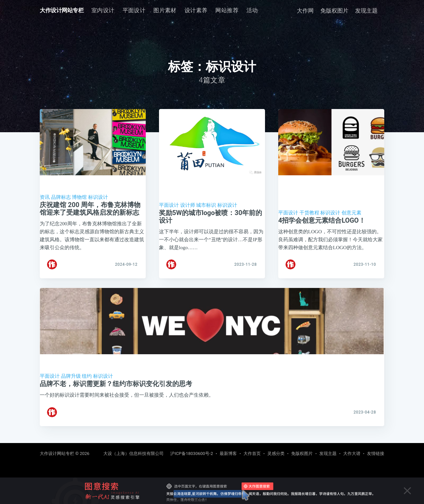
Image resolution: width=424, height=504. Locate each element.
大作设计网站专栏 (62, 10)
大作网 (305, 11)
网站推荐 (227, 10)
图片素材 (165, 10)
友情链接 (376, 453)
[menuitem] (103, 10)
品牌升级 (71, 380)
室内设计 (103, 10)
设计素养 (196, 10)
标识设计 (98, 197)
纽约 (87, 380)
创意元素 (351, 213)
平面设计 (134, 10)
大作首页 (252, 453)
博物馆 (79, 197)
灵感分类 (276, 453)
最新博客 (228, 453)
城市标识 (206, 205)
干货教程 (309, 213)
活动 (252, 10)
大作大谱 (352, 453)
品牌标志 (61, 197)
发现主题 (366, 11)
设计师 (188, 205)
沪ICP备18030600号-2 (192, 453)
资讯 (45, 197)
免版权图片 (334, 11)
